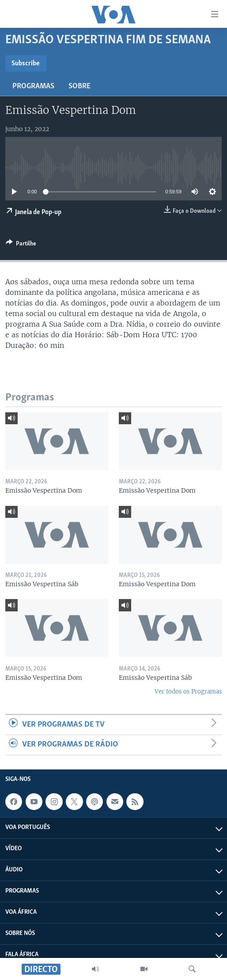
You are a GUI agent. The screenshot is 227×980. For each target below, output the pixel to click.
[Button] (21, 245)
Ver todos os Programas (188, 692)
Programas (33, 86)
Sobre (79, 86)
